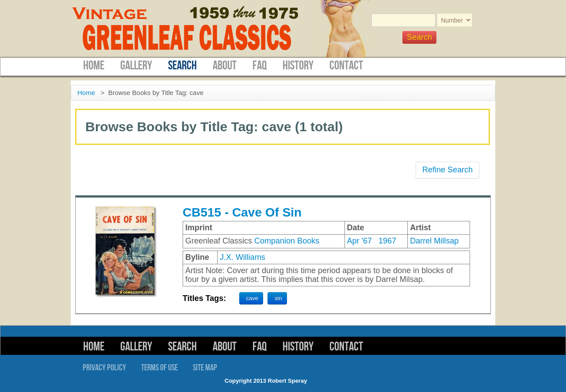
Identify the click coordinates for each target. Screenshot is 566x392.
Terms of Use (159, 368)
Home (94, 66)
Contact (346, 66)
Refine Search (447, 170)
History (298, 66)
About (225, 66)
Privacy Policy (104, 368)
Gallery (136, 66)
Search (182, 66)
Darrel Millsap (434, 241)
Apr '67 (359, 241)
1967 (387, 241)
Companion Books (287, 241)
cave (252, 298)
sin (278, 298)
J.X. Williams (243, 257)
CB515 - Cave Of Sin (242, 212)
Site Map (205, 368)
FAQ (260, 66)
